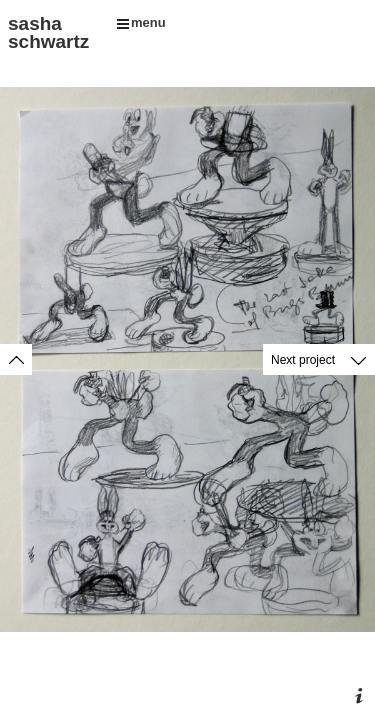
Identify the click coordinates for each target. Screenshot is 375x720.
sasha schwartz (48, 32)
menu (141, 22)
